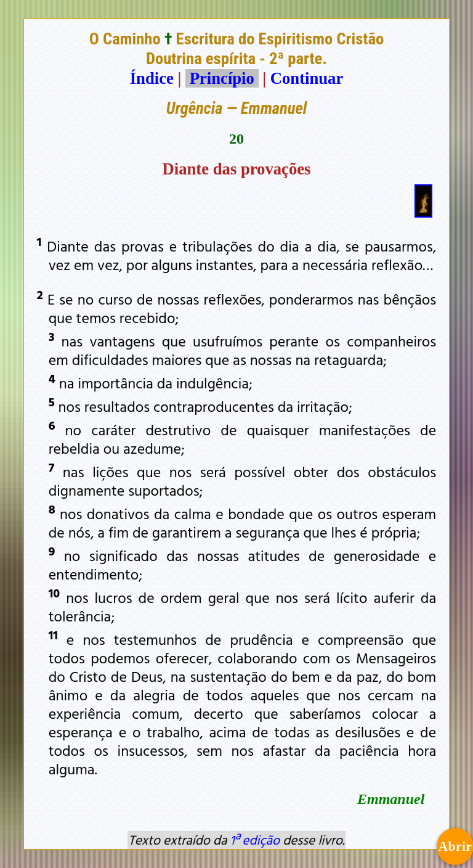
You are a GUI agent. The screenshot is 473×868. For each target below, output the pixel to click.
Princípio (222, 78)
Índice (152, 78)
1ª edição (255, 840)
